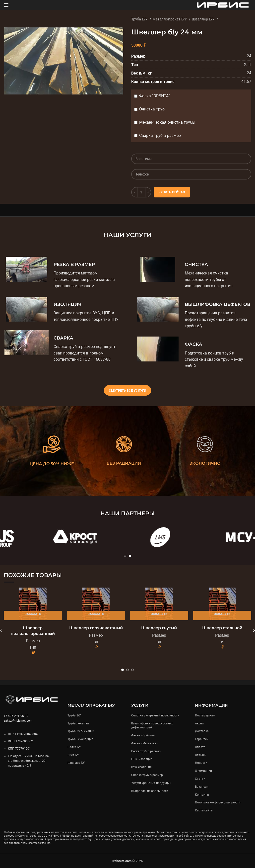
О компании (203, 771)
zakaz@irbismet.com (18, 721)
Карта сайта (204, 810)
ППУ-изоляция (142, 759)
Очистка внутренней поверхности (155, 715)
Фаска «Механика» (145, 743)
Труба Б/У (140, 19)
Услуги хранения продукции (151, 783)
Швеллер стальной (222, 628)
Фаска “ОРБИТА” (155, 96)
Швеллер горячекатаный (96, 628)
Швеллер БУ (76, 763)
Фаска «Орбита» (143, 735)
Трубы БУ (74, 715)
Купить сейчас (172, 192)
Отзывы (201, 755)
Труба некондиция (80, 739)
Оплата (200, 747)
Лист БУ (73, 755)
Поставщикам (205, 715)
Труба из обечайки (81, 731)
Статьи (200, 779)
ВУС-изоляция (141, 767)
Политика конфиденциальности (218, 802)
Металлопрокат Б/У (170, 19)
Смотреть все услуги (127, 391)
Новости (201, 763)
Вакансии (202, 787)
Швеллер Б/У (204, 19)
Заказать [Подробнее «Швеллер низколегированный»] (33, 614)
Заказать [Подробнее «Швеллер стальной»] (222, 614)
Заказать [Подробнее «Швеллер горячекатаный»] (96, 614)
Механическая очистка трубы (167, 122)
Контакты (202, 795)
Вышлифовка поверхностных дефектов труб (152, 726)
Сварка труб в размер (160, 135)
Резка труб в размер (146, 751)
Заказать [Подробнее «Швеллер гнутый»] (159, 614)
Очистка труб (152, 109)
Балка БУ (74, 747)
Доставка (202, 731)
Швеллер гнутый (159, 628)
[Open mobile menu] (6, 5)
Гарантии (202, 739)
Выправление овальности (150, 791)
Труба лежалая (78, 723)
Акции (199, 723)
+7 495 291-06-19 (16, 716)
